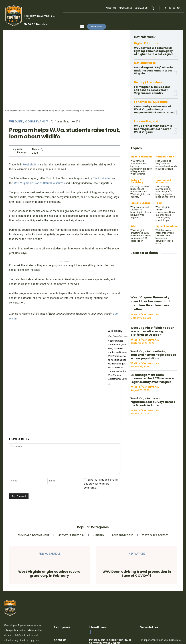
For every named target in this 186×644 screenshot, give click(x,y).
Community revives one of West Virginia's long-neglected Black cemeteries (154, 110)
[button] (152, 8)
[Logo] (12, 16)
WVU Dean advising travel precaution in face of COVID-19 (137, 574)
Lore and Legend (146, 121)
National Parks (145, 63)
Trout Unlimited (102, 178)
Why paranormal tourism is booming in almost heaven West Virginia (153, 129)
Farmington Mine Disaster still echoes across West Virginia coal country (152, 90)
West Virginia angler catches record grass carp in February (49, 574)
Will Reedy (21, 151)
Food (159, 203)
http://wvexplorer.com (118, 336)
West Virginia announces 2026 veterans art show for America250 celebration (141, 236)
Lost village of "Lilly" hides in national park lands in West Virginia (153, 71)
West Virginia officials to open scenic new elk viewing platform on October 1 (152, 331)
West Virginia (31, 164)
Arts (133, 226)
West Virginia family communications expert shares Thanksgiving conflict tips (165, 214)
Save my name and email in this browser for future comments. (101, 484)
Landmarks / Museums (151, 102)
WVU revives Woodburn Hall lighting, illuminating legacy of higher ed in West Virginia (154, 51)
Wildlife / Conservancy (29, 121)
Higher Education (147, 43)
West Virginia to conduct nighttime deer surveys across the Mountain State (153, 402)
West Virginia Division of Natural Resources (39, 183)
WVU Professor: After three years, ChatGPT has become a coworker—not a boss (165, 237)
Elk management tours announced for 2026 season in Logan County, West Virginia (152, 378)
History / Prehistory (148, 82)
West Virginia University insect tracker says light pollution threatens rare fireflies (150, 303)
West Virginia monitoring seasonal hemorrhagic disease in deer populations (153, 355)
